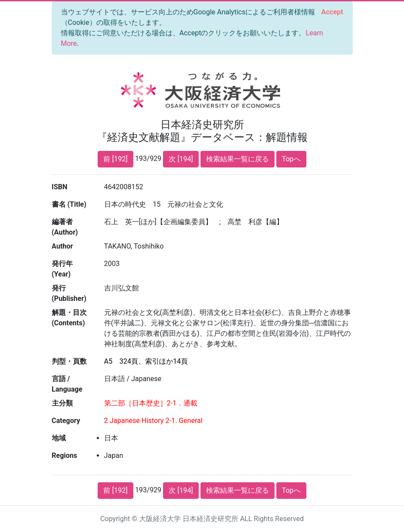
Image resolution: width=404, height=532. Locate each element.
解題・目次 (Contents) (69, 318)
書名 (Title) (69, 204)
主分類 (62, 403)
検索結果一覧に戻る (238, 159)
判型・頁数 (69, 361)
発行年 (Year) (62, 269)
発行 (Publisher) (69, 293)
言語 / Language (67, 384)
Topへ (291, 159)
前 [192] (115, 159)
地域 (59, 438)
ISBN (60, 187)
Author (63, 246)
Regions (65, 455)
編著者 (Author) (65, 227)
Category (66, 421)
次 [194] (181, 159)
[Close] (332, 12)
